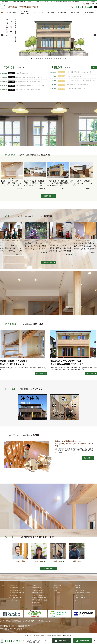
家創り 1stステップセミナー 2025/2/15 (28, 90)
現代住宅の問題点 (15, 590)
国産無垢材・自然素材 (38, 593)
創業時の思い (14, 585)
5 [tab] (41, 58)
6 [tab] (43, 58)
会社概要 (87, 4)
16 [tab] (65, 58)
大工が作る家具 (36, 603)
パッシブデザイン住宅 (38, 595)
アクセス (94, 4)
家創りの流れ (14, 595)
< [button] (2, 35)
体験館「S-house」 (59, 585)
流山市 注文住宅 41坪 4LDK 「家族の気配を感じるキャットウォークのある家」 (11, 183)
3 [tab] (36, 58)
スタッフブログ (79, 595)
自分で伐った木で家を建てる (39, 600)
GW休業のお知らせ (22, 73)
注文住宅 (34, 585)
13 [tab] (59, 58)
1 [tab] (32, 58)
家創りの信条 (12, 13)
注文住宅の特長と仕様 (25, 13)
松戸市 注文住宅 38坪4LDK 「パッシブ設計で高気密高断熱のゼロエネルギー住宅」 (58, 183)
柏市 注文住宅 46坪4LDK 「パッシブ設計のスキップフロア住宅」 (81, 183)
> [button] (95, 35)
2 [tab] (34, 58)
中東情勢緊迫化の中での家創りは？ (78, 85)
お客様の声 (62, 13)
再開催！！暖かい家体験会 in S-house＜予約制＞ (33, 77)
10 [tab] (52, 58)
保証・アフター (14, 600)
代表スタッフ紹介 (80, 590)
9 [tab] (50, 58)
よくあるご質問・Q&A (16, 598)
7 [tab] (45, 58)
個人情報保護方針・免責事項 (83, 593)
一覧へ (94, 68)
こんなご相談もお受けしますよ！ (77, 89)
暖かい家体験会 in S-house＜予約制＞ (29, 81)
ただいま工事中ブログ (81, 598)
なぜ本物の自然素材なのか (17, 593)
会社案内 (77, 585)
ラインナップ (38, 13)
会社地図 (77, 588)
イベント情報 (90, 13)
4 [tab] (38, 58)
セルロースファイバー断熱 (39, 598)
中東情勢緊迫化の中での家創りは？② (79, 72)
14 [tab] (61, 58)
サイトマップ (78, 600)
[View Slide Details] (48, 36)
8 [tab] (47, 58)
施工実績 (51, 13)
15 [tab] (63, 58)
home (4, 585)
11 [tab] (54, 58)
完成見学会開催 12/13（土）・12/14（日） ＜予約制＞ (34, 86)
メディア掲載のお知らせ (74, 76)
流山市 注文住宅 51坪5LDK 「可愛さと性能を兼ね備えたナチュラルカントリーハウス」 (35, 183)
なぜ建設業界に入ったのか (17, 588)
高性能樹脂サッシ (37, 588)
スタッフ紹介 (75, 13)
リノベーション (36, 605)
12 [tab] (56, 58)
